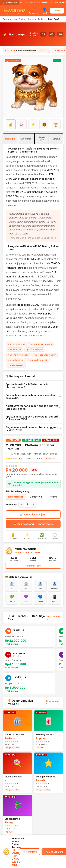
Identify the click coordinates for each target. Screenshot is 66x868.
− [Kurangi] (21, 504)
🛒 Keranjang (30, 852)
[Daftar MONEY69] (33, 87)
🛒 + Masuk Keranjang (33, 515)
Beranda (7, 19)
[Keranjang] (33, 11)
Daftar (57, 11)
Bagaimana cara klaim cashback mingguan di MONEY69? (32, 429)
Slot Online (20, 19)
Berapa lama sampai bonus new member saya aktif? (30, 397)
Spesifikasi (26, 139)
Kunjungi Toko (33, 566)
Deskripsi (10, 139)
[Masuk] (44, 11)
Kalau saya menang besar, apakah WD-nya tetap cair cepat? (32, 407)
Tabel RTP (42, 139)
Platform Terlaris (37, 19)
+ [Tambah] (33, 504)
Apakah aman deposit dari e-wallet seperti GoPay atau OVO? (32, 418)
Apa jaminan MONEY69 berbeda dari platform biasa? (28, 386)
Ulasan (56, 139)
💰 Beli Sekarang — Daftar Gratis (33, 524)
